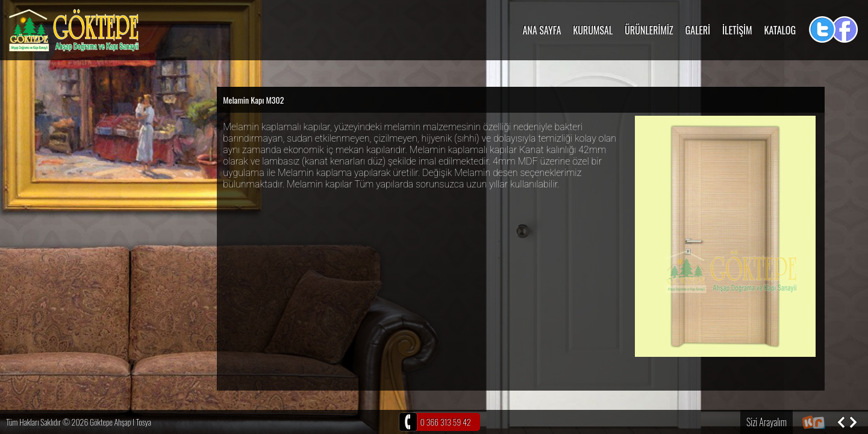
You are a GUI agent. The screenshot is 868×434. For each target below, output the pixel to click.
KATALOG (780, 30)
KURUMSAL (593, 30)
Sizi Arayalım (767, 422)
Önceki (841, 422)
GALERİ (698, 30)
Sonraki (853, 422)
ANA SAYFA (542, 30)
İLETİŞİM (737, 30)
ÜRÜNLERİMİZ (649, 30)
